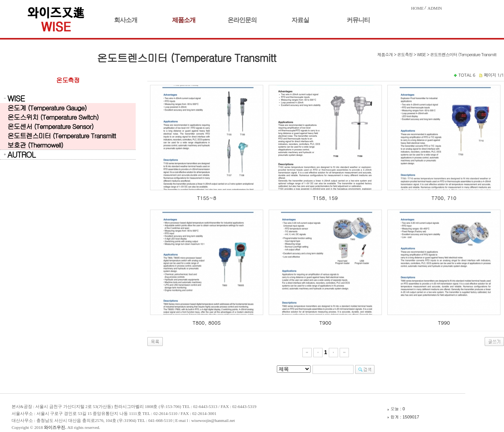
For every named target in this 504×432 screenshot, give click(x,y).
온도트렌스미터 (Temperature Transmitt (62, 136)
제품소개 (184, 20)
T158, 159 (325, 198)
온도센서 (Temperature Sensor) (50, 126)
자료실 (300, 20)
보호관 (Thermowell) (35, 145)
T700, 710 (444, 198)
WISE (16, 98)
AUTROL (21, 155)
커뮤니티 (358, 20)
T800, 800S (207, 323)
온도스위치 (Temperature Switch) (53, 117)
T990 (444, 323)
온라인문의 (242, 20)
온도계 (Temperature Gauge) (47, 108)
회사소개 (126, 20)
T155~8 (206, 198)
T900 (325, 323)
